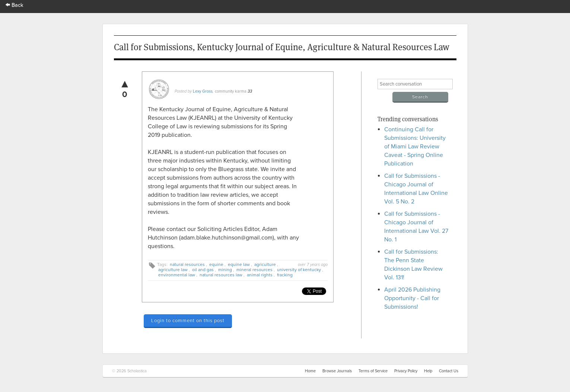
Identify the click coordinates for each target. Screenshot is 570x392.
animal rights (260, 275)
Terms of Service (373, 371)
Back (15, 5)
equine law (239, 264)
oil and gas (203, 270)
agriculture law (173, 270)
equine (216, 264)
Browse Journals (337, 371)
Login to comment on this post (188, 321)
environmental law (177, 275)
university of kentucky (299, 270)
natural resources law (221, 275)
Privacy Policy (406, 371)
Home (310, 371)
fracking (285, 275)
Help (428, 371)
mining (225, 270)
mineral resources (254, 270)
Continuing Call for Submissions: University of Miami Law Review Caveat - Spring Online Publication (415, 147)
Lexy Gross (203, 91)
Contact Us (449, 371)
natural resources (187, 264)
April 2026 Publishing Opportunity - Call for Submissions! (412, 298)
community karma (231, 91)
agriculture (265, 264)
